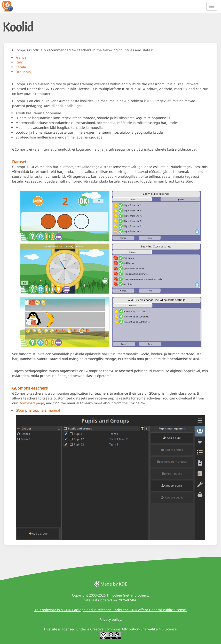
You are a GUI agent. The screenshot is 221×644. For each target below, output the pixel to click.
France (21, 57)
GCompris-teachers (30, 388)
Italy (19, 62)
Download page (31, 403)
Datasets (20, 162)
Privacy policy (110, 619)
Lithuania (23, 72)
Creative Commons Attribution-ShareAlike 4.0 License (133, 629)
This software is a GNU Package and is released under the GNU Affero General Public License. (111, 610)
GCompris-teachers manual (38, 410)
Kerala (21, 67)
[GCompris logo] (10, 6)
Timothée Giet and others (127, 595)
